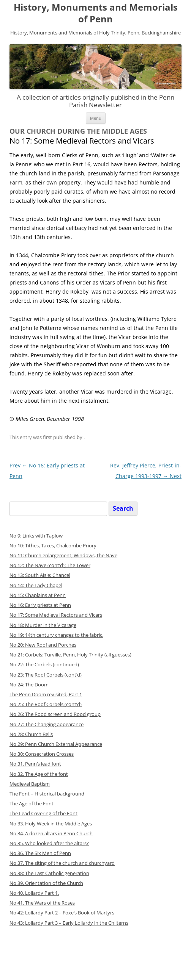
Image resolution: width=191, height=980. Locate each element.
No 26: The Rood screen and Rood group (55, 714)
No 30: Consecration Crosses (42, 754)
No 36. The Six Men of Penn (40, 853)
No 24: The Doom (29, 685)
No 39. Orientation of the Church (46, 883)
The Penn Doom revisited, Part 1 (46, 695)
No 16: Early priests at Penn (40, 605)
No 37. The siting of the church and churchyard (62, 863)
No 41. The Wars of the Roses (42, 903)
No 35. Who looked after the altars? (49, 843)
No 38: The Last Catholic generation (49, 873)
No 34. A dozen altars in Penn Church (51, 834)
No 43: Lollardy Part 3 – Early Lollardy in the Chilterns (69, 923)
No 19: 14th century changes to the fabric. (56, 635)
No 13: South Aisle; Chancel (40, 575)
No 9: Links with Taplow (36, 536)
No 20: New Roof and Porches (43, 645)
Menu (96, 118)
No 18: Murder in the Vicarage (43, 625)
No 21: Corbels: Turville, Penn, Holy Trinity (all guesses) (70, 655)
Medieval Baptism (30, 784)
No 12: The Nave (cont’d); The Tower (50, 565)
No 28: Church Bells (31, 734)
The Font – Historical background (47, 794)
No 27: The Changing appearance (47, 724)
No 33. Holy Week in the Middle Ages (51, 824)
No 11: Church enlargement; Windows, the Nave (63, 556)
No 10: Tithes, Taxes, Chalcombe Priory (53, 546)
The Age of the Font (32, 804)
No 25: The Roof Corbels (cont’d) (46, 704)
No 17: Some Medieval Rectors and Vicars (56, 615)
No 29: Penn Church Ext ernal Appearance (56, 744)
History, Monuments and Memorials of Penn (96, 13)
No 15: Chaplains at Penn (38, 595)
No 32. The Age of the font (39, 774)
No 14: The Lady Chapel (36, 585)
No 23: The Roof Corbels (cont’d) (46, 675)
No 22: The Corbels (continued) (44, 665)
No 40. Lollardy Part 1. (34, 893)
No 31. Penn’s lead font (35, 764)
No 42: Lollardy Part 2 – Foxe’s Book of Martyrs (62, 913)
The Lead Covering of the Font (43, 814)
